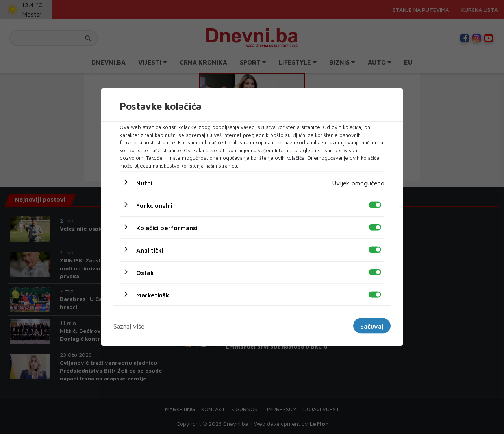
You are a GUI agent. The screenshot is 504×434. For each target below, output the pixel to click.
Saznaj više (129, 326)
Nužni (144, 183)
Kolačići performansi (167, 228)
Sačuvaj (372, 326)
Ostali (145, 273)
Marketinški (154, 295)
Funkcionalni (154, 205)
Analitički (150, 250)
